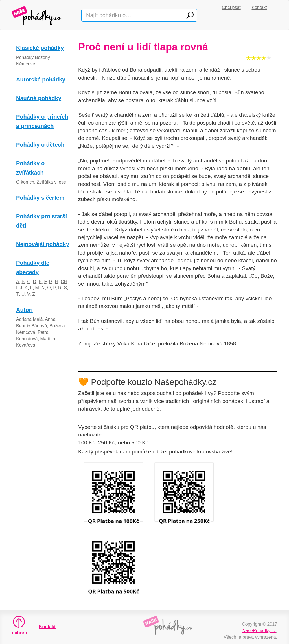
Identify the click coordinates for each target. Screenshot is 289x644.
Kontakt (259, 7)
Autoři (24, 310)
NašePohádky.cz (259, 631)
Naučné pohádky (39, 98)
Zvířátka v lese (51, 182)
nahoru (19, 625)
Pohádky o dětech (40, 145)
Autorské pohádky (41, 80)
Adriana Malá (29, 319)
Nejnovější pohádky (43, 244)
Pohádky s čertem (40, 198)
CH (64, 282)
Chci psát (231, 7)
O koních (25, 182)
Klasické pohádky (40, 48)
